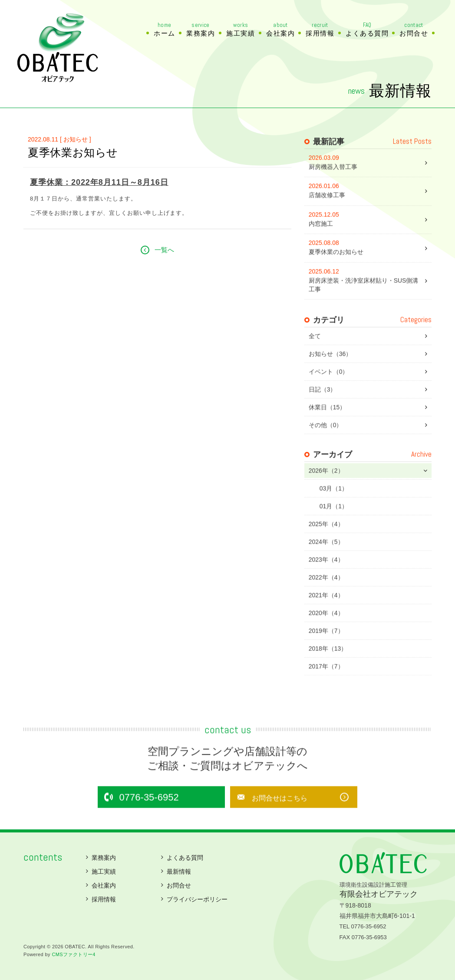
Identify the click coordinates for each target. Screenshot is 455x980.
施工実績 (241, 30)
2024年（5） (326, 558)
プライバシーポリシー (197, 899)
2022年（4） (326, 594)
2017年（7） (326, 683)
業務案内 (201, 30)
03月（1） (334, 505)
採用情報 (320, 30)
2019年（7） (326, 647)
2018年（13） (328, 665)
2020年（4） (326, 629)
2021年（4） (326, 612)
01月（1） (334, 523)
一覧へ (164, 261)
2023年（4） (326, 576)
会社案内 (280, 30)
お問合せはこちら (269, 815)
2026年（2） (326, 487)
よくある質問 (367, 30)
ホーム (165, 30)
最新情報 (179, 871)
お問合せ (414, 30)
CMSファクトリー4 (73, 954)
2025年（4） (326, 540)
